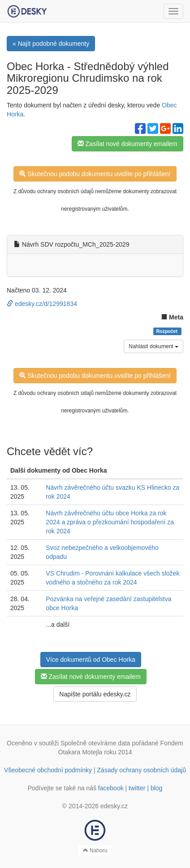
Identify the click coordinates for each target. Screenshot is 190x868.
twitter (137, 788)
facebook (111, 788)
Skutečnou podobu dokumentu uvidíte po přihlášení (95, 174)
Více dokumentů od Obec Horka (91, 660)
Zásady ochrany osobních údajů (142, 770)
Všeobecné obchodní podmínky (48, 770)
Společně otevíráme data (95, 743)
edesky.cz (114, 806)
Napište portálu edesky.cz (95, 694)
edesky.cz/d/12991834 (42, 304)
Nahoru (95, 850)
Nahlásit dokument (153, 346)
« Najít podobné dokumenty (51, 44)
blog (156, 788)
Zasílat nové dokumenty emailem (127, 144)
